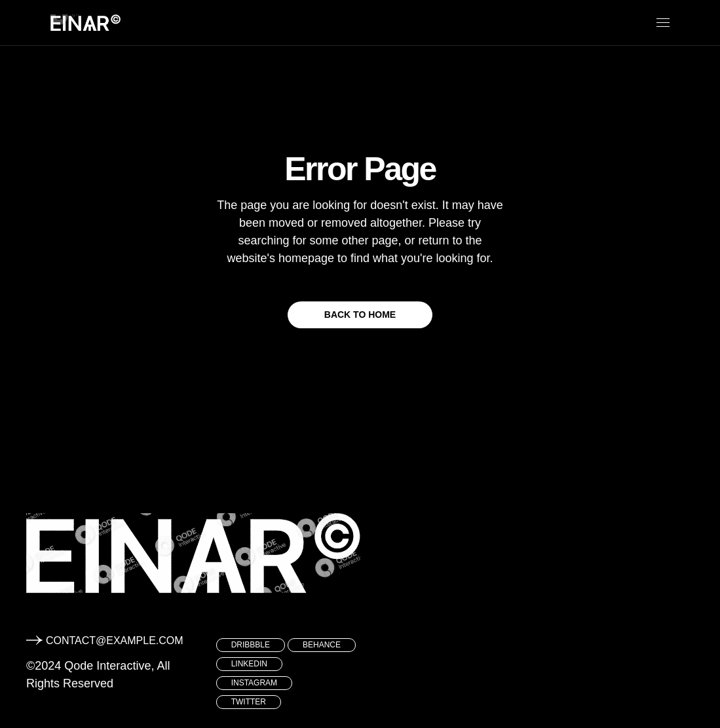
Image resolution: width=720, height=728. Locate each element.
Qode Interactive (107, 666)
